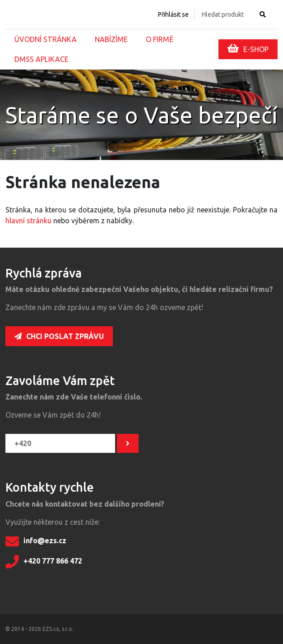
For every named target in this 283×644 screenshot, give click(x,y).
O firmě (160, 39)
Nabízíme (111, 39)
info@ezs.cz (36, 541)
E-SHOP (248, 48)
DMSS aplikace (42, 59)
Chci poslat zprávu (59, 336)
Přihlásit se (173, 14)
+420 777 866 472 (44, 562)
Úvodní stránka (46, 39)
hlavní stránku (28, 221)
